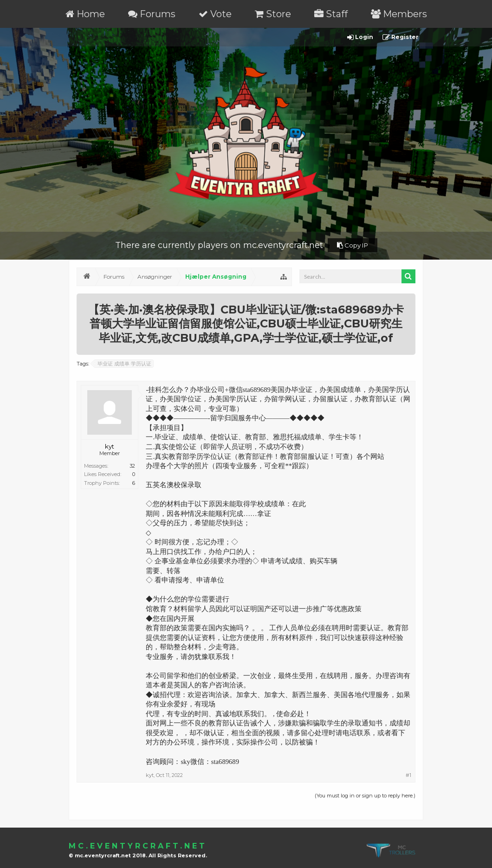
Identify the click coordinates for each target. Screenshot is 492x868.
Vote (215, 14)
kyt (110, 446)
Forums (152, 14)
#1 (408, 775)
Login (360, 37)
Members (399, 14)
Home (85, 14)
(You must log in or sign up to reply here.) (365, 796)
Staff (331, 14)
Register (401, 37)
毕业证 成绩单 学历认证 (123, 364)
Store (273, 14)
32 (132, 466)
